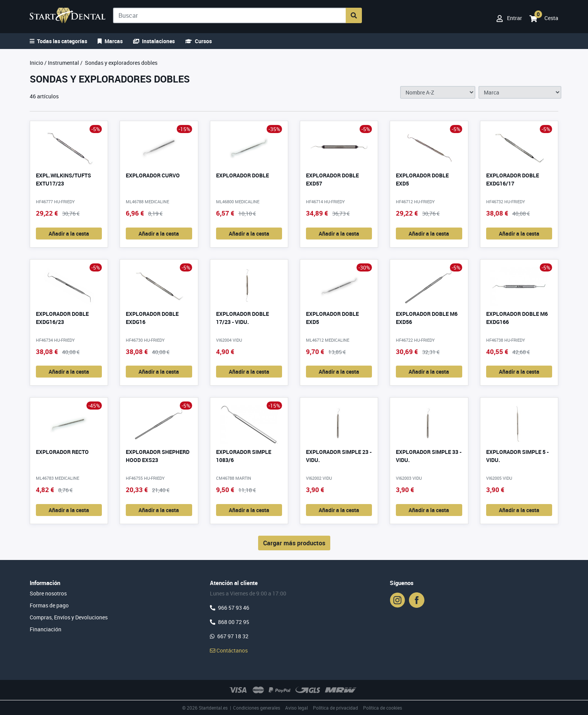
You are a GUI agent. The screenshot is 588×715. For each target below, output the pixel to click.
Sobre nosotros (48, 593)
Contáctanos (229, 650)
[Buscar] (230, 15)
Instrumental (63, 63)
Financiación (46, 629)
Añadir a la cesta (69, 234)
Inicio (36, 63)
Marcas (110, 41)
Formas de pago (49, 605)
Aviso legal (297, 708)
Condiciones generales (257, 708)
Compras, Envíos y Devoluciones (69, 617)
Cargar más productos (294, 543)
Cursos (199, 41)
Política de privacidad (335, 708)
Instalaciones (154, 41)
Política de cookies (383, 708)
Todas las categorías (58, 41)
